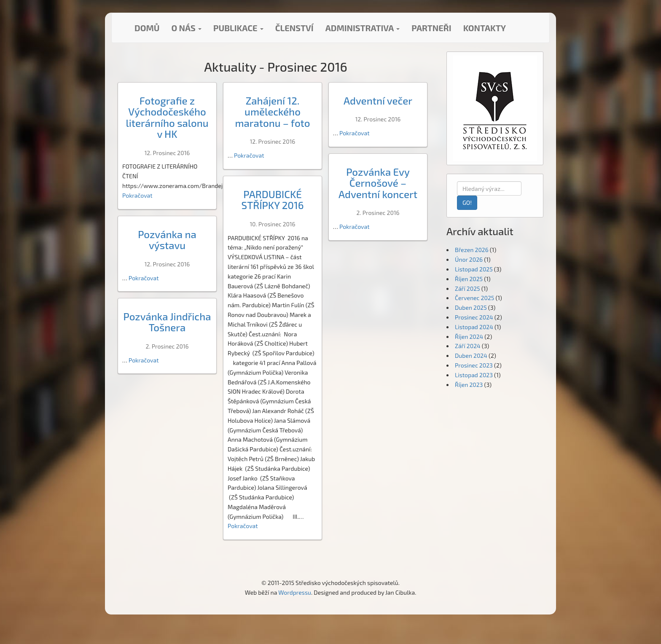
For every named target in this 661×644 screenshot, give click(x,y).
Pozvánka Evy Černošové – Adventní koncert (378, 183)
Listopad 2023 (474, 375)
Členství (294, 28)
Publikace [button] (238, 28)
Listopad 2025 (474, 269)
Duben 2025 (471, 307)
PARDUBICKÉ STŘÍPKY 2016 (273, 200)
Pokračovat (137, 195)
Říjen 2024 (469, 337)
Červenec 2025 (474, 298)
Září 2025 (468, 288)
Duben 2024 (471, 356)
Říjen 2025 (469, 279)
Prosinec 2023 (474, 365)
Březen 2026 (472, 250)
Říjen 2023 (469, 385)
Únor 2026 (469, 259)
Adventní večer (378, 101)
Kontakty (485, 28)
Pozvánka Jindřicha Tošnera (167, 322)
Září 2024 (468, 346)
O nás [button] (186, 28)
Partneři (431, 28)
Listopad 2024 (474, 327)
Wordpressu (295, 592)
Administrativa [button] (363, 28)
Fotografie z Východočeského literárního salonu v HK (167, 117)
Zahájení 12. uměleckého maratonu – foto (272, 112)
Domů (147, 28)
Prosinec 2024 (474, 317)
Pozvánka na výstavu (167, 240)
